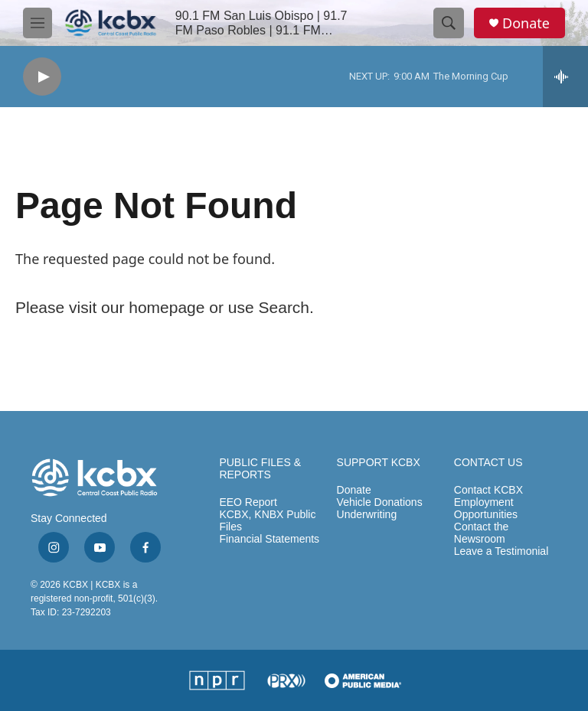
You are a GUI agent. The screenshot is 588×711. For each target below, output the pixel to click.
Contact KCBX (488, 490)
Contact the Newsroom (482, 533)
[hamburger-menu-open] (38, 23)
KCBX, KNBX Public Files (267, 521)
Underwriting (367, 515)
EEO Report (248, 502)
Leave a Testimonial (501, 551)
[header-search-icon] (449, 23)
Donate (526, 23)
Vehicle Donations (380, 502)
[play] (42, 77)
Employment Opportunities (486, 509)
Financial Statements (269, 539)
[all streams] (565, 77)
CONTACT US (488, 463)
